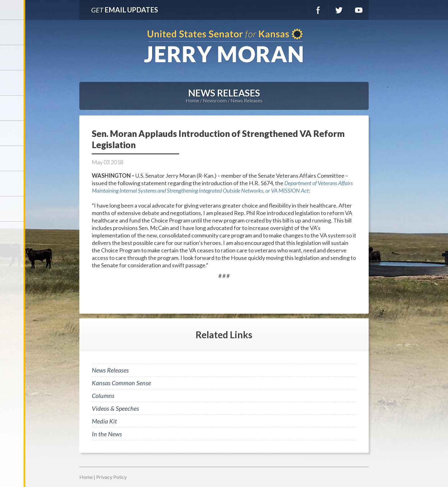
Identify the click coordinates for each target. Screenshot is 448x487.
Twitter (338, 10)
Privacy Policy (111, 477)
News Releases (247, 100)
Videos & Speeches (115, 408)
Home (192, 100)
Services (12, 83)
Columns (103, 396)
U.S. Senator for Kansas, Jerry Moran (224, 46)
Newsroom (12, 108)
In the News (107, 434)
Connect (12, 184)
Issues (12, 133)
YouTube (359, 10)
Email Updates (125, 10)
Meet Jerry (12, 58)
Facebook (318, 10)
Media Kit (104, 421)
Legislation (12, 158)
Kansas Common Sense (121, 383)
